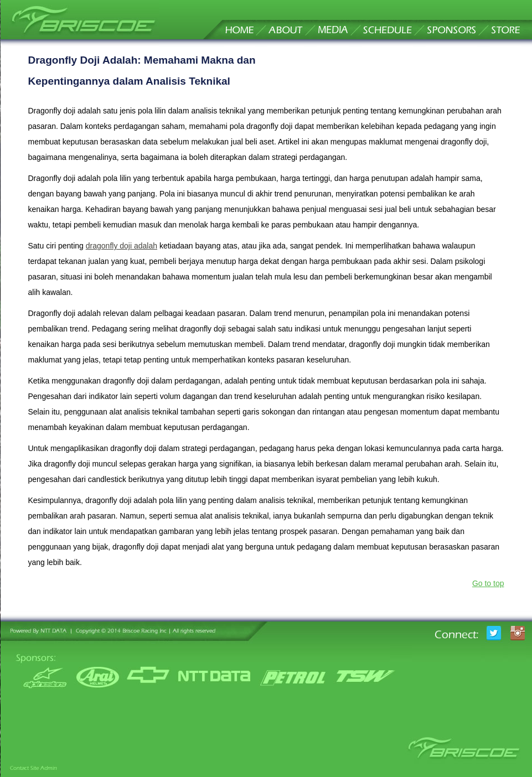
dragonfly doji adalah (122, 246)
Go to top (488, 583)
